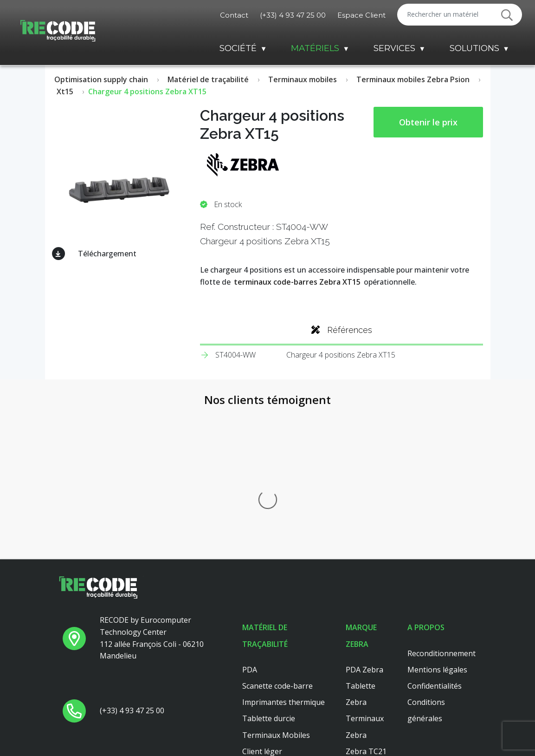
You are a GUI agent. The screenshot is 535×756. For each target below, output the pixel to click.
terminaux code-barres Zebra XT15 (297, 282)
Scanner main (266, 630)
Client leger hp (268, 646)
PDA (250, 515)
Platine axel (262, 663)
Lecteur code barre (275, 613)
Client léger (262, 597)
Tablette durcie (269, 565)
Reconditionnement (442, 499)
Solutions (474, 48)
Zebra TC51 (366, 695)
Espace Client (361, 15)
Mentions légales (437, 515)
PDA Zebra (364, 515)
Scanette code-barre (277, 532)
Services (394, 48)
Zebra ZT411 (368, 630)
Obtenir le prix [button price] (428, 122)
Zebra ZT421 (368, 711)
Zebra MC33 (367, 663)
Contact (234, 15)
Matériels (315, 48)
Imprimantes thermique (284, 548)
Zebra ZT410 (368, 646)
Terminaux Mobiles (276, 581)
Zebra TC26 (366, 613)
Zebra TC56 (366, 679)
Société (238, 48)
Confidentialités (435, 532)
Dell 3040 (258, 679)
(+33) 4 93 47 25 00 (293, 15)
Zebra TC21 (366, 597)
